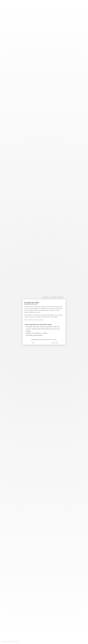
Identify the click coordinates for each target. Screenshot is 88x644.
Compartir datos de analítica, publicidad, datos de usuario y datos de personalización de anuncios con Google (43, 329)
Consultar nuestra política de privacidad (34, 320)
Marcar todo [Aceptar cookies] (55, 343)
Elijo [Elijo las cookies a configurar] (33, 343)
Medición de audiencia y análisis (37, 333)
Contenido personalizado (34, 335)
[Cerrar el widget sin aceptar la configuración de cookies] (53, 297)
